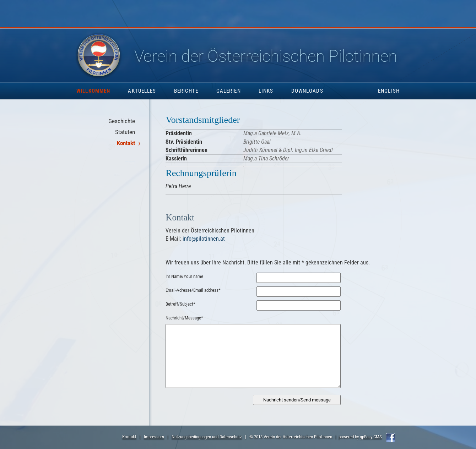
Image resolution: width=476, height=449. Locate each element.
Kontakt (126, 143)
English (389, 91)
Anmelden (6, 443)
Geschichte (122, 121)
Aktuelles (142, 91)
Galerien (229, 91)
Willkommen (93, 91)
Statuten (125, 132)
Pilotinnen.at (245, 56)
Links (266, 91)
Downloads (307, 91)
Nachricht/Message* (184, 318)
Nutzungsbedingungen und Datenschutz (207, 437)
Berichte (186, 91)
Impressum (154, 437)
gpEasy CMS (371, 437)
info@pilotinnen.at (204, 239)
